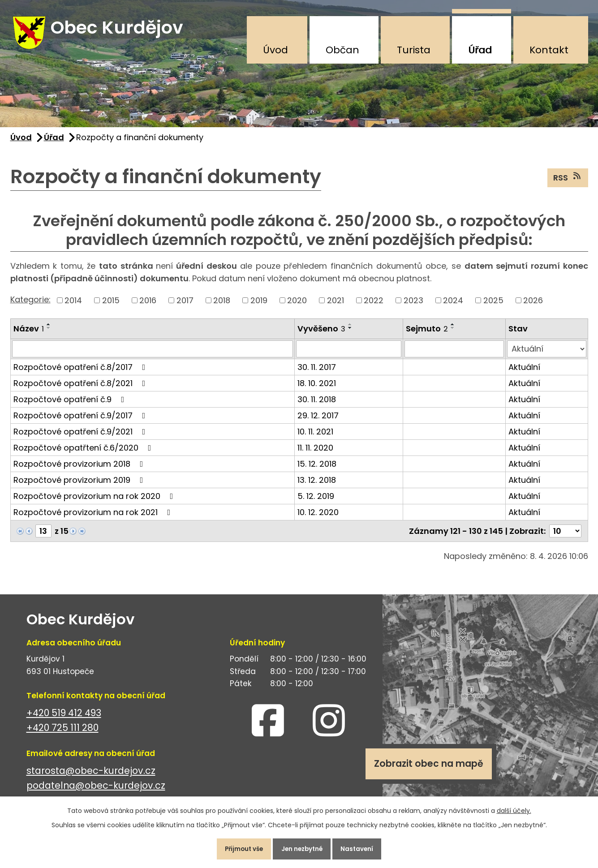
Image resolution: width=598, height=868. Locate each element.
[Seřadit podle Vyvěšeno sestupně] (350, 333)
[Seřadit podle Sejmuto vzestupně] (453, 330)
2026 (533, 306)
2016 (148, 306)
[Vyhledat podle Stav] (546, 354)
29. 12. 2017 (318, 421)
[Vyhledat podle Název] (153, 354)
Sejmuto (427, 334)
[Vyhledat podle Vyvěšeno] (349, 354)
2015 (111, 306)
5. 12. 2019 (316, 501)
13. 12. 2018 (317, 485)
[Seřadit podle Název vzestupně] (49, 330)
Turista (414, 50)
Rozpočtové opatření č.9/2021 (81, 437)
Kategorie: (30, 305)
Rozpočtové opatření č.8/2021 (81, 389)
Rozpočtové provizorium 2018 (80, 469)
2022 (374, 306)
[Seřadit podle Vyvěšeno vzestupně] (350, 330)
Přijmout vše (238, 847)
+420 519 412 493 (64, 718)
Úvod (275, 50)
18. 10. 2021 (317, 389)
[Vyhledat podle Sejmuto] (454, 354)
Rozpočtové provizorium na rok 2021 (94, 518)
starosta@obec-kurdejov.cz (91, 776)
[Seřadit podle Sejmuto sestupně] (453, 333)
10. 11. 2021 (315, 437)
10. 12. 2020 (318, 518)
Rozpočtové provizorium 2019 (80, 485)
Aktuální (524, 372)
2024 (453, 306)
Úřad (480, 50)
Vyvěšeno (321, 334)
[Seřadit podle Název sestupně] (49, 333)
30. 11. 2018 (317, 405)
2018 (222, 306)
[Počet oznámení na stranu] (565, 536)
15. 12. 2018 (317, 469)
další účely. (514, 808)
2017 (185, 306)
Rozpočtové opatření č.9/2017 (81, 421)
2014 (73, 306)
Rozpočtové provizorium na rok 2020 (95, 501)
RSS (568, 183)
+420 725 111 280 (62, 733)
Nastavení (364, 847)
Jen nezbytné (303, 847)
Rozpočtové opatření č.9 (71, 405)
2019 (259, 306)
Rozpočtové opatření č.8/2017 (81, 372)
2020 (297, 306)
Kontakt (549, 50)
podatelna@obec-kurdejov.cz (96, 791)
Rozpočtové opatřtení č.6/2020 (84, 453)
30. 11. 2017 (317, 372)
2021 (336, 306)
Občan (342, 50)
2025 (493, 306)
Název (29, 334)
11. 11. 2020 (315, 453)
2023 (413, 306)
